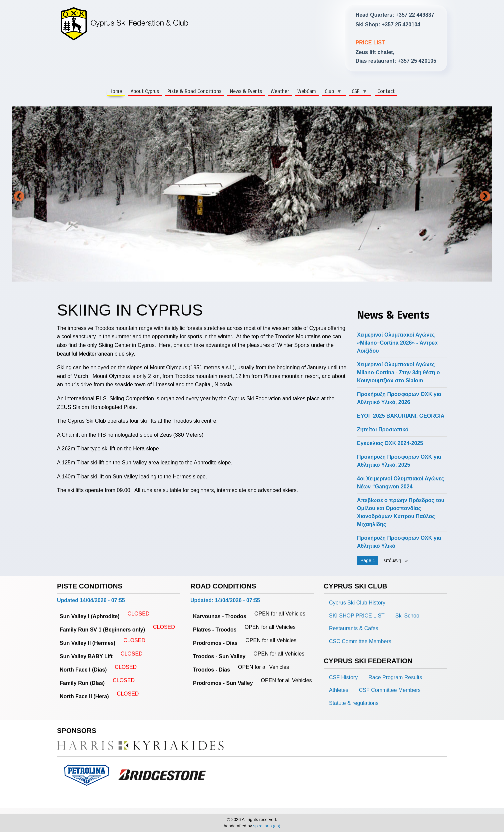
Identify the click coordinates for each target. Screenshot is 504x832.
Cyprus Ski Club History (357, 603)
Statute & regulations (354, 703)
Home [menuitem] (116, 91)
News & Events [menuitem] (246, 91)
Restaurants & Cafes (354, 628)
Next (485, 197)
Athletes (339, 690)
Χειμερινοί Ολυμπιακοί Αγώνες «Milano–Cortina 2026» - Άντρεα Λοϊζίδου (397, 343)
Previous (19, 197)
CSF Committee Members (390, 690)
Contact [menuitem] (386, 91)
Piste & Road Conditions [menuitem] (194, 91)
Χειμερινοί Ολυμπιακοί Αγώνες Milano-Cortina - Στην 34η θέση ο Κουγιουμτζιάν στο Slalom (398, 372)
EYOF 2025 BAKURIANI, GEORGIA (401, 416)
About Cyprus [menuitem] (145, 91)
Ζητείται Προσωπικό (383, 430)
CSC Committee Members (360, 641)
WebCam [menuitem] (307, 91)
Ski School (408, 616)
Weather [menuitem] (280, 91)
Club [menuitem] (332, 92)
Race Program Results (395, 677)
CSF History (343, 677)
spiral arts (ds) (267, 826)
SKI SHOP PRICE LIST (357, 616)
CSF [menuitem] (358, 92)
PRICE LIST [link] (370, 43)
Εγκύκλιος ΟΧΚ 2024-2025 (390, 443)
